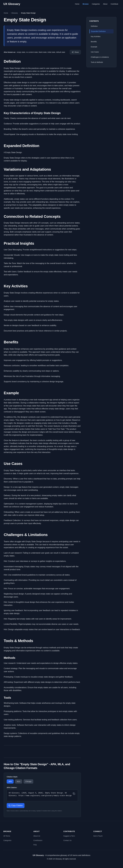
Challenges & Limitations (100, 57)
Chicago (28, 781)
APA (10, 781)
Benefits (94, 42)
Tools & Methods (97, 62)
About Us (37, 836)
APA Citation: (12, 788)
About (105, 4)
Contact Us (67, 840)
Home (77, 4)
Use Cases (95, 52)
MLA (19, 781)
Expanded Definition (98, 31)
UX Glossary (12, 4)
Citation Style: (12, 777)
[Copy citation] (74, 794)
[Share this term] (75, 52)
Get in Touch (98, 836)
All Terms (7, 836)
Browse (86, 4)
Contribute (114, 4)
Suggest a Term (69, 836)
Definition (94, 26)
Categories (96, 4)
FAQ (35, 845)
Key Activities (96, 36)
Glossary (15, 13)
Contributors (38, 840)
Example (94, 47)
